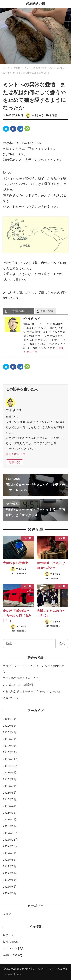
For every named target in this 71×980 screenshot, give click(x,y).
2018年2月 (10, 820)
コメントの (13, 948)
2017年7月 (10, 866)
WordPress (14, 974)
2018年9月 (10, 773)
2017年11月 (11, 840)
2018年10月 (11, 766)
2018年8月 (10, 779)
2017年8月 (10, 860)
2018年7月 (10, 786)
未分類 (53, 115)
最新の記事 (47, 311)
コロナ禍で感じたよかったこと (22, 678)
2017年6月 (10, 873)
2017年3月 (10, 893)
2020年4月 (10, 732)
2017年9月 (10, 853)
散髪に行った (11, 698)
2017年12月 (11, 833)
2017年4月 (10, 887)
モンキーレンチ (45, 969)
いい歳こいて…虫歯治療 (18, 685)
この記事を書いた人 (20, 311)
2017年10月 (11, 846)
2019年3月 (10, 739)
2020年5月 (10, 726)
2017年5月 (10, 880)
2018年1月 (10, 826)
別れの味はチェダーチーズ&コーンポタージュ (32, 691)
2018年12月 (11, 752)
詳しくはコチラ (16, 454)
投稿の (10, 942)
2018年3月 (10, 813)
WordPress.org (13, 955)
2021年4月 (10, 719)
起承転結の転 (35, 4)
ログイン (8, 935)
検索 (62, 643)
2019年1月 (10, 746)
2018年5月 (10, 799)
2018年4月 (10, 806)
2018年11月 (11, 759)
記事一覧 (14, 462)
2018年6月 (10, 793)
